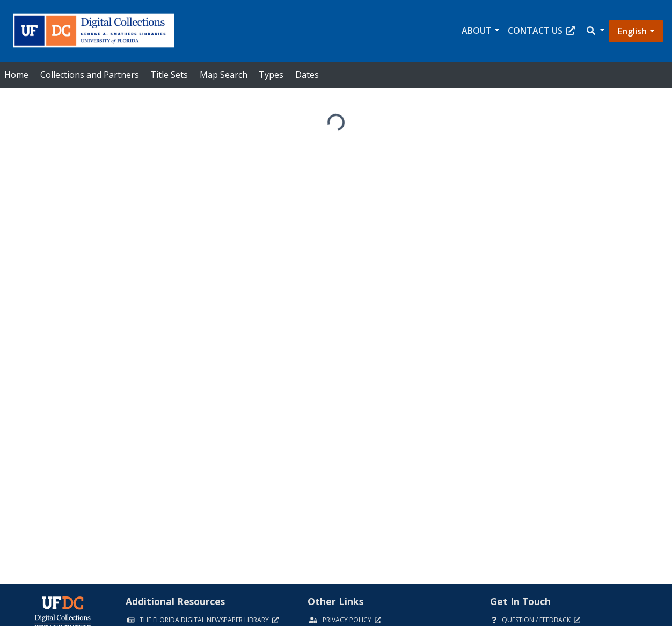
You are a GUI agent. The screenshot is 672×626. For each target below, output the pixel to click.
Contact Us (541, 31)
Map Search (224, 75)
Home (16, 75)
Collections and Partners (90, 75)
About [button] (477, 31)
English (632, 31)
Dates (307, 75)
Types (271, 75)
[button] (595, 31)
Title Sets (169, 75)
